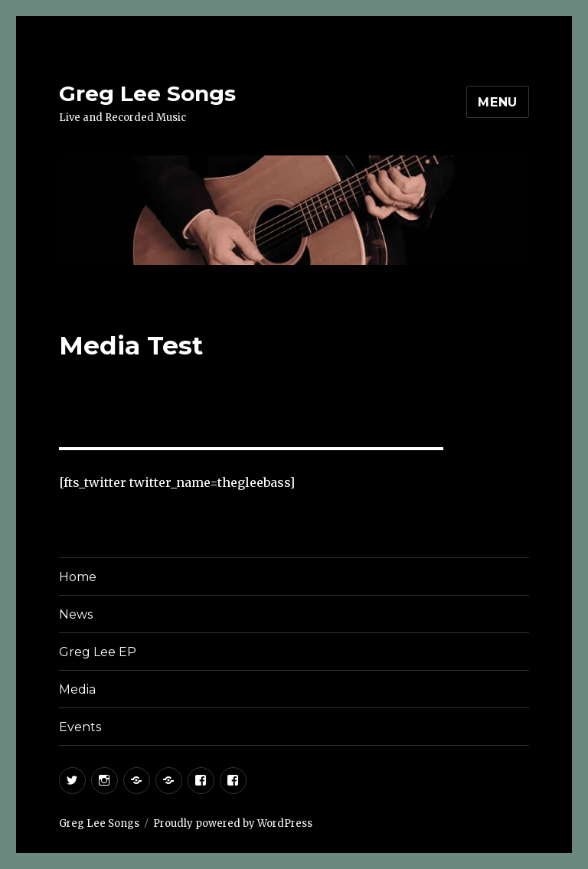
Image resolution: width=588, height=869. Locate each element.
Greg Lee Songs (147, 93)
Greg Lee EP (98, 652)
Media (77, 689)
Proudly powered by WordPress (233, 823)
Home (78, 577)
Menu (498, 102)
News (76, 614)
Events (80, 727)
